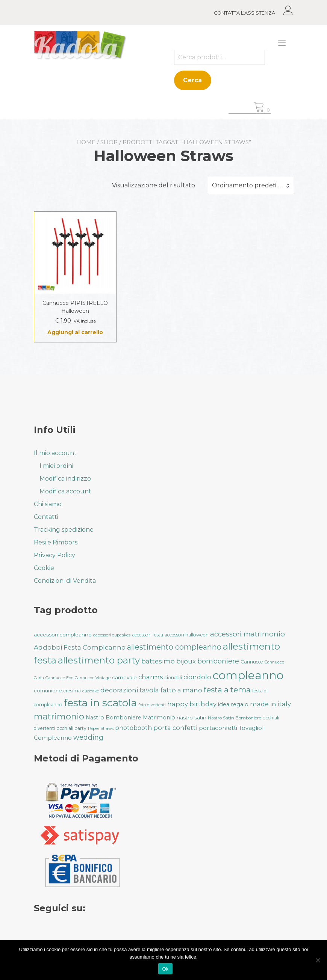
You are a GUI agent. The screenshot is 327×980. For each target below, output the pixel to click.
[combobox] (251, 185)
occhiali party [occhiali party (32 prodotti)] (72, 728)
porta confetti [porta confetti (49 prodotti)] (175, 728)
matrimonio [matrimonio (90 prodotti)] (59, 716)
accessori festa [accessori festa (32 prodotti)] (148, 635)
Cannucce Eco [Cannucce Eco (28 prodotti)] (59, 678)
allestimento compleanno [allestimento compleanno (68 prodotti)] (174, 647)
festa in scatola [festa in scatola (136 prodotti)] (100, 703)
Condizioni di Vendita (65, 581)
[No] (318, 960)
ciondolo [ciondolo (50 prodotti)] (197, 677)
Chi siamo (48, 504)
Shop (109, 142)
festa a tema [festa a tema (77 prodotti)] (227, 690)
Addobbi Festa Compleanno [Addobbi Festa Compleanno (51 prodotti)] (80, 647)
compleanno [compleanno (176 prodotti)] (248, 675)
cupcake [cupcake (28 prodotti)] (91, 691)
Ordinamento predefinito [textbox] (250, 185)
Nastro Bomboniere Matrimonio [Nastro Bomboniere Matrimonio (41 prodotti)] (130, 718)
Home (86, 142)
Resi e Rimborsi (56, 542)
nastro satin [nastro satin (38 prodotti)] (192, 718)
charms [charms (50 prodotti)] (151, 677)
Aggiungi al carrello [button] (75, 332)
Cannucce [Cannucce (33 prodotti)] (252, 662)
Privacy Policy (54, 555)
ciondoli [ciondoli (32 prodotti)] (173, 678)
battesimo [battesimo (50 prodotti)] (158, 661)
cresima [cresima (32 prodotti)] (72, 691)
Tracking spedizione (64, 530)
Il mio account (55, 453)
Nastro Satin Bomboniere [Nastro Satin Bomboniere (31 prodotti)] (235, 718)
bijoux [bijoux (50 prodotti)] (186, 661)
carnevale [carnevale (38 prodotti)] (124, 677)
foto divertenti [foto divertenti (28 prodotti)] (152, 705)
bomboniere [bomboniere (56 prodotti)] (218, 661)
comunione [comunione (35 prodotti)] (48, 691)
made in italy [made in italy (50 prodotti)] (270, 704)
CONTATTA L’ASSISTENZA (244, 13)
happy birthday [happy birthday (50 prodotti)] (192, 704)
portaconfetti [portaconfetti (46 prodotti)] (218, 728)
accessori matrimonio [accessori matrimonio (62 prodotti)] (248, 634)
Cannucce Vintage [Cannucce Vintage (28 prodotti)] (93, 678)
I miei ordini (56, 466)
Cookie (44, 568)
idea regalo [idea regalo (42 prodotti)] (233, 704)
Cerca (192, 80)
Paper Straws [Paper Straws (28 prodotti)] (101, 729)
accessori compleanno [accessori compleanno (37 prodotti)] (63, 635)
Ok (165, 969)
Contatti (46, 517)
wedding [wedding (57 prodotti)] (88, 737)
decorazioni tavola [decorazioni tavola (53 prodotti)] (130, 690)
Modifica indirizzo (65, 479)
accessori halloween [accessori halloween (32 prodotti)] (187, 635)
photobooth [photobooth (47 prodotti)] (133, 728)
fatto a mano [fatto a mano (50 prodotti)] (181, 690)
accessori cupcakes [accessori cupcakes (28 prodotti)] (112, 635)
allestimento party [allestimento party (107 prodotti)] (99, 660)
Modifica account (65, 491)
